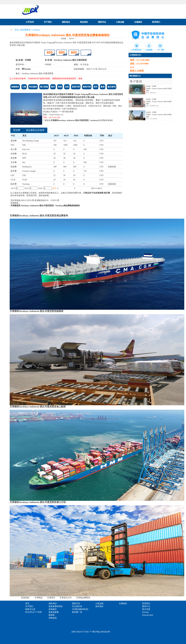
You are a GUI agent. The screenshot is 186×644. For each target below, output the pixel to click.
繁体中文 (146, 606)
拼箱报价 (53, 609)
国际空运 (102, 22)
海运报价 (84, 22)
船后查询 (112, 87)
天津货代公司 (66, 598)
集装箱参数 (54, 612)
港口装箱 (44, 87)
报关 (96, 87)
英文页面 (146, 609)
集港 (103, 87)
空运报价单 (77, 606)
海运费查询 (25, 30)
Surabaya (36, 30)
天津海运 (39, 598)
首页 (17, 30)
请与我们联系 (68, 112)
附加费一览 (77, 612)
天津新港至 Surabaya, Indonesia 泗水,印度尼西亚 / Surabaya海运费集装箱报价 (45, 206)
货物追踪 (53, 618)
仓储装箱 (123, 603)
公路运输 (120, 22)
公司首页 (30, 22)
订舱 (24, 87)
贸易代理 (76, 87)
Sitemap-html (148, 615)
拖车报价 (99, 606)
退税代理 (87, 87)
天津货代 (51, 598)
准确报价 (15, 87)
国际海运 (66, 22)
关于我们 (48, 22)
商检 (60, 87)
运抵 (67, 87)
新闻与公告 (30, 609)
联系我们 (156, 22)
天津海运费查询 (83, 598)
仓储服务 (138, 22)
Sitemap (145, 612)
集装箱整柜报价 (56, 606)
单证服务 (33, 87)
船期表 (52, 615)
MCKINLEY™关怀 (34, 612)
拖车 (53, 87)
